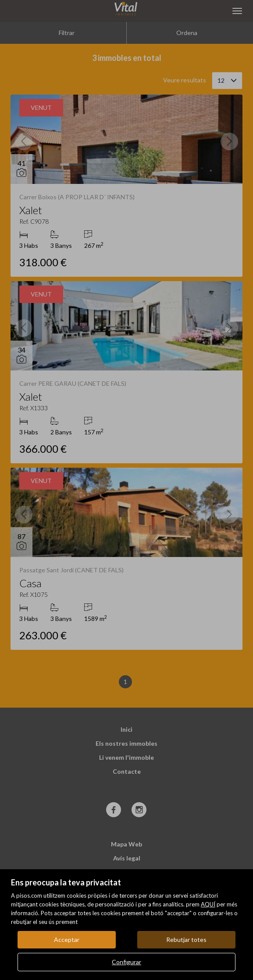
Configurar (126, 962)
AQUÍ (208, 904)
